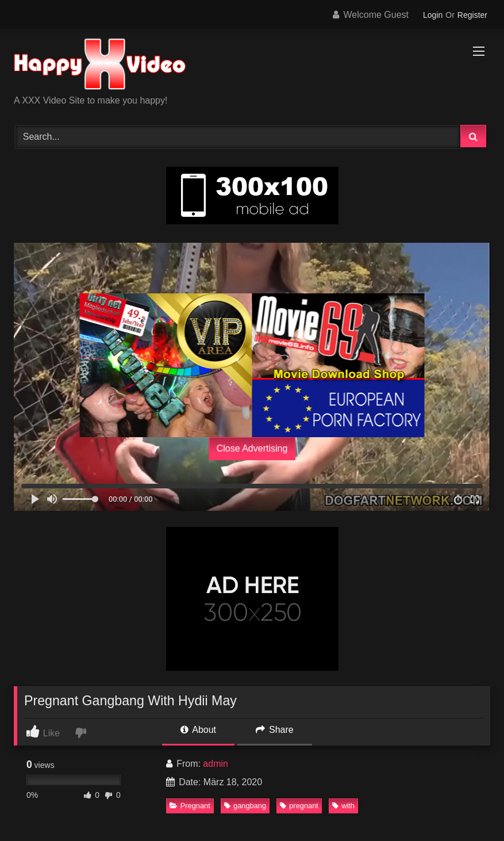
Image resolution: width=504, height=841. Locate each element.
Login (433, 15)
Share (275, 730)
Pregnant (190, 806)
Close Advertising (252, 448)
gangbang (245, 806)
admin (216, 764)
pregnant (299, 806)
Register (472, 15)
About (198, 730)
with (343, 806)
